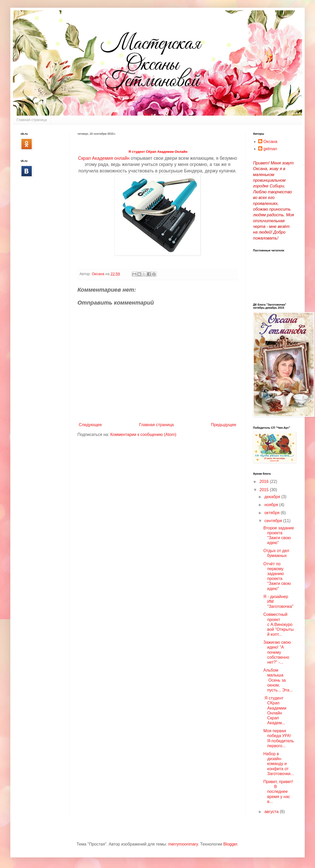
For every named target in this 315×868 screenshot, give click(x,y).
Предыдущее (224, 425)
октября (273, 513)
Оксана (270, 142)
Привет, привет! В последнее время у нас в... (278, 792)
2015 (265, 490)
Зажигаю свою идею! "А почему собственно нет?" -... (277, 652)
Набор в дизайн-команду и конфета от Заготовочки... (279, 764)
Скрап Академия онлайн (104, 158)
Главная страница (32, 120)
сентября (274, 521)
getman (270, 149)
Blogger (230, 844)
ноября (272, 505)
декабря (273, 497)
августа (272, 812)
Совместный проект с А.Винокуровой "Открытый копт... (278, 624)
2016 (265, 481)
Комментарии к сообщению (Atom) (143, 435)
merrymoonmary (183, 844)
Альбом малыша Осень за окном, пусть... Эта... (278, 680)
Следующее (90, 425)
